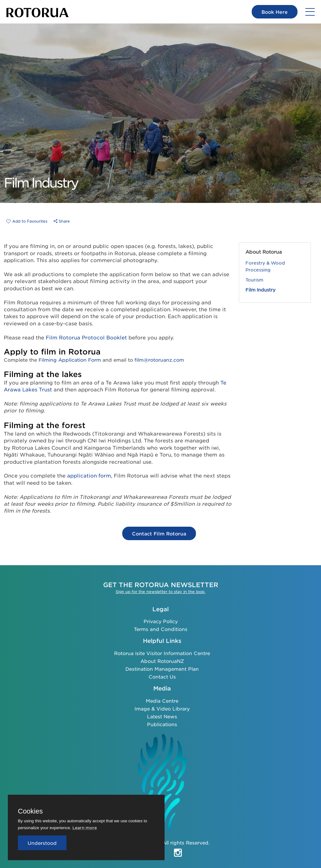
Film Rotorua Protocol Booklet (86, 337)
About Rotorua (264, 252)
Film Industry (260, 290)
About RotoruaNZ (162, 661)
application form (89, 475)
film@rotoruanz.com (159, 360)
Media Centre (162, 701)
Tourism (254, 280)
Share (62, 221)
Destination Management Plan (162, 669)
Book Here (275, 12)
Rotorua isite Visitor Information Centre (162, 653)
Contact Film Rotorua (159, 533)
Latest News (162, 716)
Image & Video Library (162, 708)
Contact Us (162, 677)
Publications (162, 724)
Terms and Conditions (161, 629)
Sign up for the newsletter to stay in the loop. (160, 592)
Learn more (85, 827)
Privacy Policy (161, 621)
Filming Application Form (70, 360)
